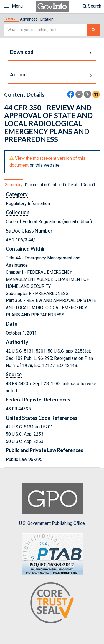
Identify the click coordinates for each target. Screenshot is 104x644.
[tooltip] (64, 185)
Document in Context (45, 185)
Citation (47, 19)
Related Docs (82, 185)
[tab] (12, 18)
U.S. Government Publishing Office (52, 505)
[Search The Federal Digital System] (93, 30)
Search (92, 6)
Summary (14, 185)
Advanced (29, 19)
